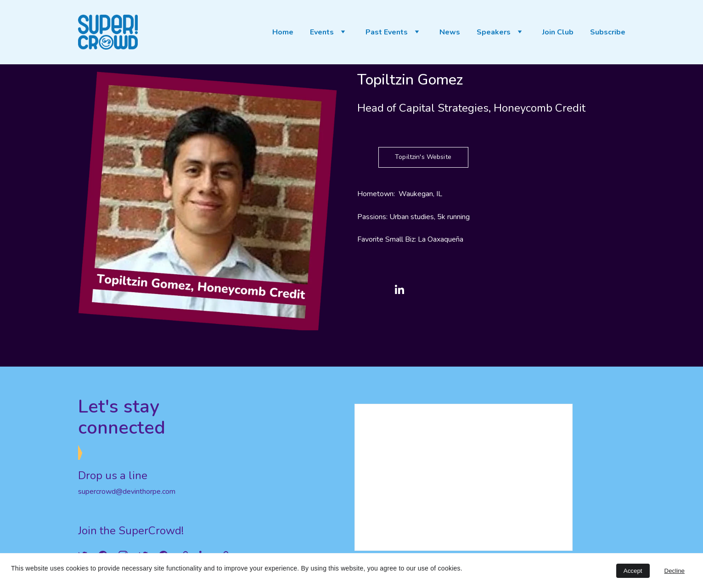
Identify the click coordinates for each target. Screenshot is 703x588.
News (450, 32)
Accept (633, 571)
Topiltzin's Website (423, 157)
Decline (675, 571)
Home (283, 32)
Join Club (558, 32)
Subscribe (608, 32)
